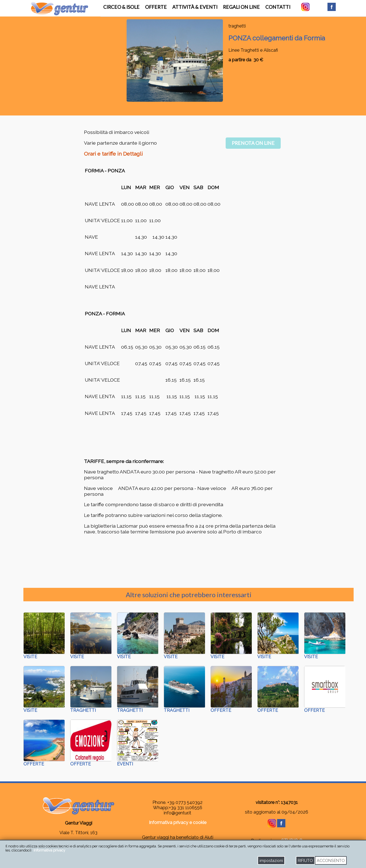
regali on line (241, 7)
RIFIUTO (305, 860)
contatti (278, 7)
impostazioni (271, 860)
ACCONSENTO (331, 860)
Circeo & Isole (121, 7)
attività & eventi (195, 7)
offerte (156, 7)
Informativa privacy (49, 850)
